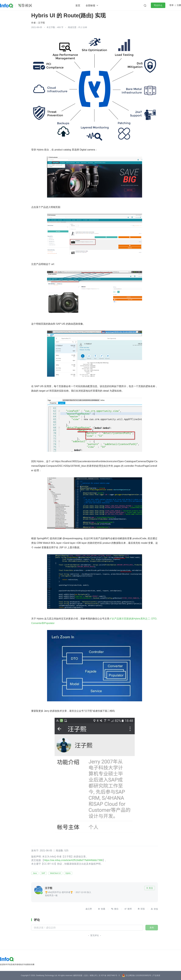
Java (35, 873)
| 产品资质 (156, 975)
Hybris (68, 873)
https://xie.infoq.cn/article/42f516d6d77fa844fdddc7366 (73, 860)
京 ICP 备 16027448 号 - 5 (109, 975)
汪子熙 (41, 23)
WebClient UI (55, 873)
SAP (43, 873)
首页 (78, 6)
